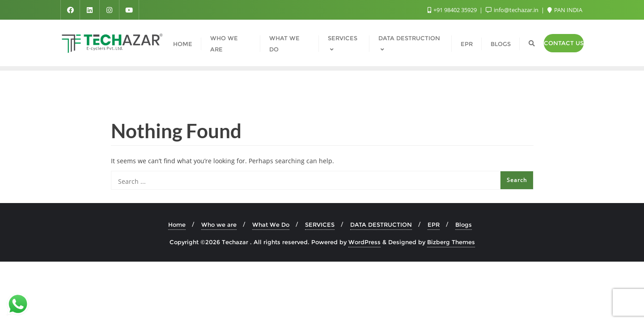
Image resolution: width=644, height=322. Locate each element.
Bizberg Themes (451, 242)
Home (177, 225)
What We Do (271, 225)
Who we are (219, 225)
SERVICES (320, 225)
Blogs (464, 225)
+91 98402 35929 (453, 10)
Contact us (564, 43)
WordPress (364, 242)
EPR (434, 225)
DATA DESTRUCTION (381, 225)
